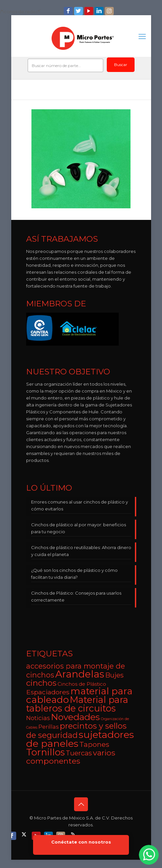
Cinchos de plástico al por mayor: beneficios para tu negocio (79, 528)
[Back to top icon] (81, 804)
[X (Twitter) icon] (25, 834)
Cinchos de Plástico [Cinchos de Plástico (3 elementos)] (82, 684)
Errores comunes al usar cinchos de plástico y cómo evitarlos (80, 505)
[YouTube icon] (89, 11)
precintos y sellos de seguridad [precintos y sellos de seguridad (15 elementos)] (76, 730)
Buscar (121, 65)
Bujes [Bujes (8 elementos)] (114, 675)
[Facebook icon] (69, 11)
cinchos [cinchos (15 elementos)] (41, 683)
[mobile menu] (142, 37)
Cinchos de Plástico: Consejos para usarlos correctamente (76, 596)
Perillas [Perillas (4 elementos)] (49, 727)
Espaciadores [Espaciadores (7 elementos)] (48, 692)
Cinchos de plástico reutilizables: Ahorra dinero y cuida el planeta (81, 551)
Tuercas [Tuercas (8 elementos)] (79, 753)
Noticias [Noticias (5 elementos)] (38, 718)
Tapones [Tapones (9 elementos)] (94, 744)
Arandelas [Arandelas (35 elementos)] (80, 674)
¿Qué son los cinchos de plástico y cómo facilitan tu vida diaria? (74, 574)
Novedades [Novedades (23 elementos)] (75, 717)
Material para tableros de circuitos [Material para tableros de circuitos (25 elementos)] (77, 704)
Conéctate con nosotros (81, 842)
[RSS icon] (74, 834)
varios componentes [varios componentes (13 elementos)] (71, 757)
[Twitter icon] (79, 11)
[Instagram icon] (110, 11)
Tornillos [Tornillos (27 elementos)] (45, 752)
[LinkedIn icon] (100, 11)
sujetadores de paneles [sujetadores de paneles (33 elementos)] (80, 739)
